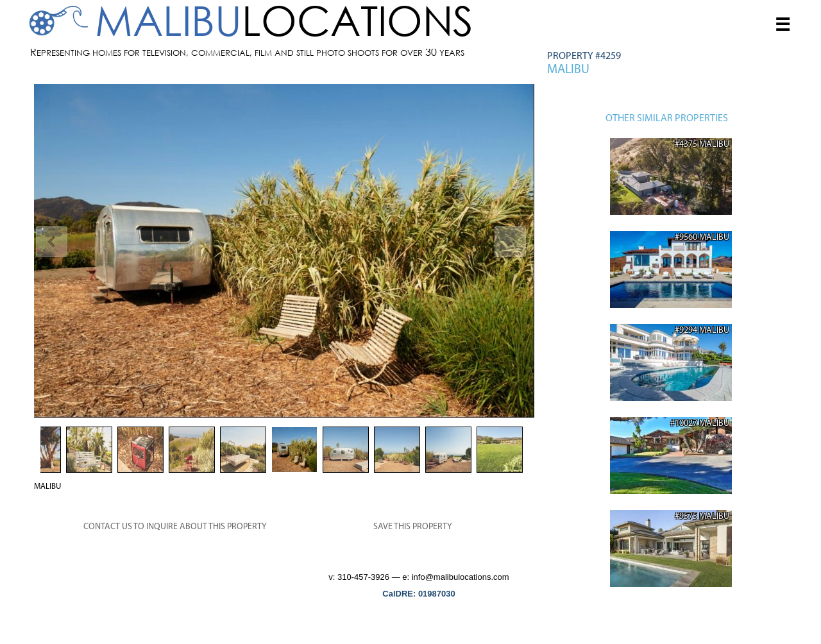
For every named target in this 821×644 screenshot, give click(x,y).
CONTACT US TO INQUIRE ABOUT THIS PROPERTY (175, 527)
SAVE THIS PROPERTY (413, 527)
